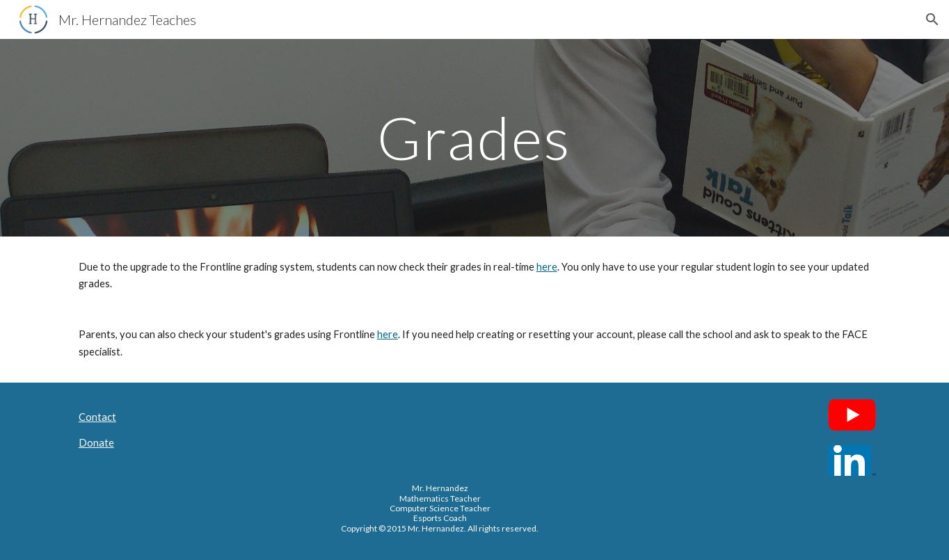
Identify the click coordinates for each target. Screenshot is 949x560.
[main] (475, 137)
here (547, 267)
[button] (932, 19)
